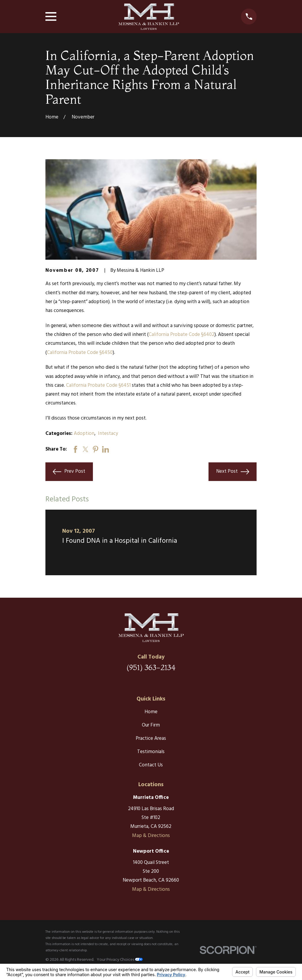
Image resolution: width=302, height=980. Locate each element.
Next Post (233, 472)
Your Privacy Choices (120, 960)
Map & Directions (151, 836)
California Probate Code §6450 (80, 353)
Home (151, 712)
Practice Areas (151, 738)
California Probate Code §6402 (182, 335)
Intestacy (108, 434)
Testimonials (151, 752)
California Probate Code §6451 (98, 385)
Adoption (84, 434)
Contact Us (151, 765)
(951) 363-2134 (151, 667)
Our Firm (151, 725)
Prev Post (69, 472)
